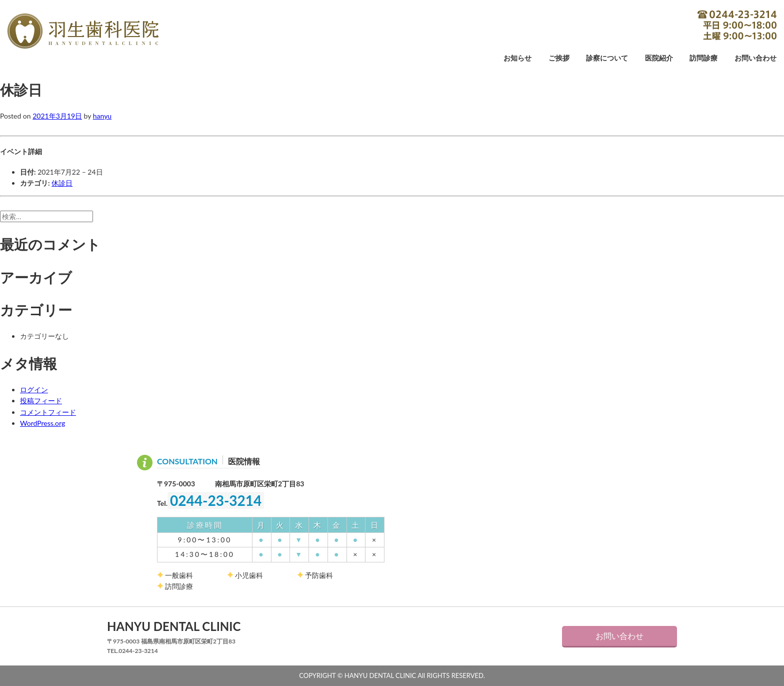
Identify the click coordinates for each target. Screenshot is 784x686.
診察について (607, 58)
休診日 (62, 183)
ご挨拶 (559, 58)
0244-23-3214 (737, 25)
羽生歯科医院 (83, 31)
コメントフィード (48, 412)
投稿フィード (41, 401)
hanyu (102, 116)
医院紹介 (659, 58)
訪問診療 (703, 58)
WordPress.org (42, 423)
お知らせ (517, 58)
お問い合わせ (755, 58)
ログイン (34, 390)
